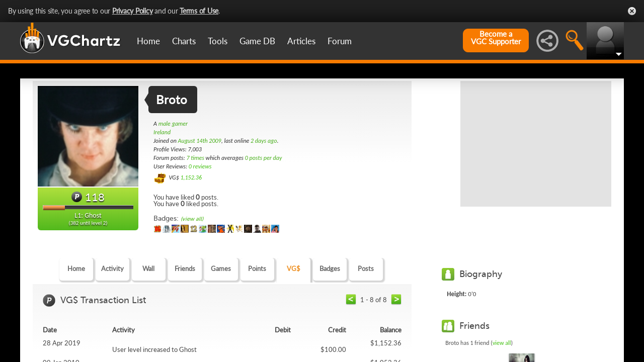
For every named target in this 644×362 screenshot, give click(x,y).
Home (148, 41)
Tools (218, 41)
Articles (301, 41)
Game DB (257, 41)
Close (632, 11)
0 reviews (200, 166)
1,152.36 (191, 177)
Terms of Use (199, 11)
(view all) (192, 219)
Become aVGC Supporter (496, 38)
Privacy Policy (133, 11)
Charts (184, 41)
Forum (340, 41)
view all (502, 343)
